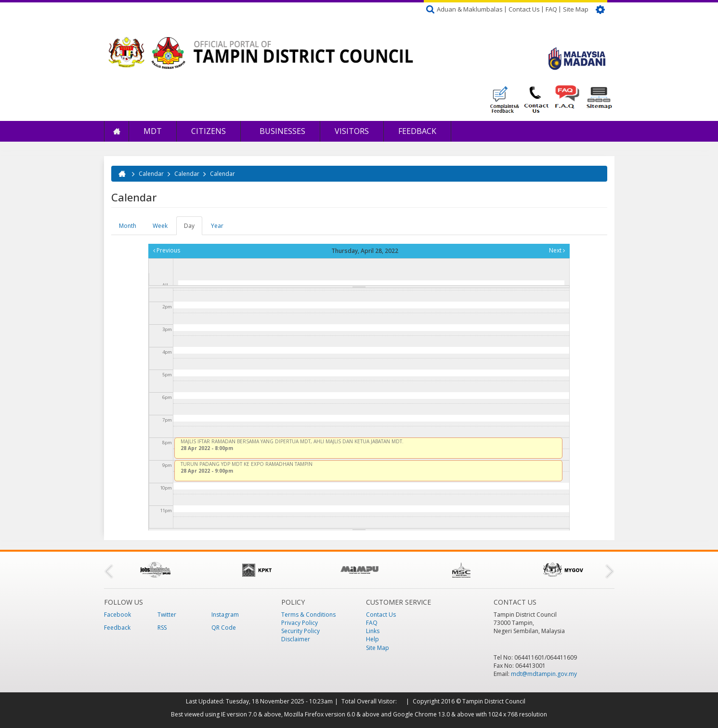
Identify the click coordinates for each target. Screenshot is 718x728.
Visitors (352, 131)
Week (160, 226)
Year (217, 226)
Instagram (225, 615)
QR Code (224, 628)
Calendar (151, 174)
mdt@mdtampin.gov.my (544, 674)
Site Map (576, 9)
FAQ (551, 9)
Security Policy (300, 631)
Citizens (209, 131)
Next (557, 250)
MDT (153, 131)
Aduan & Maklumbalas (470, 9)
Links (373, 631)
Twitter (167, 615)
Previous (167, 250)
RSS (162, 628)
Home (117, 131)
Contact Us (524, 9)
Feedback (417, 131)
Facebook (117, 615)
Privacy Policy (300, 623)
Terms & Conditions (308, 615)
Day (193, 228)
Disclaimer (296, 639)
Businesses (281, 131)
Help (372, 639)
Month (128, 226)
